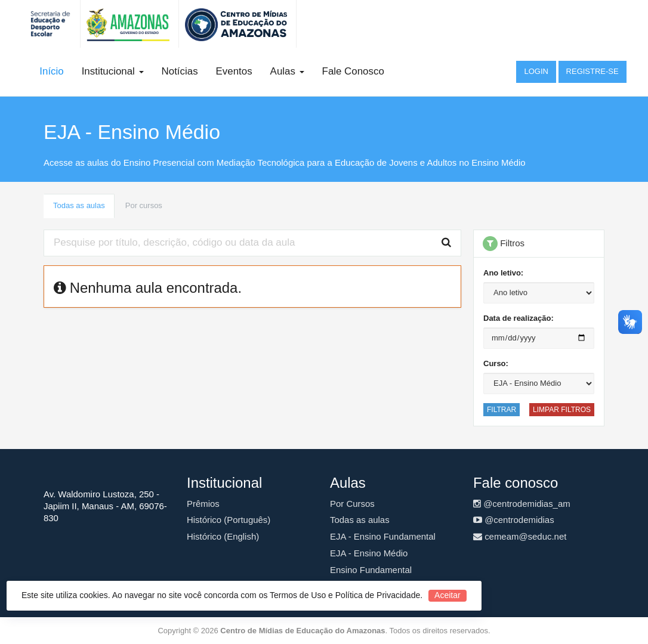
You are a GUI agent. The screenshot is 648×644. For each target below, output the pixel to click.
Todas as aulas (79, 205)
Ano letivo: (503, 273)
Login (536, 71)
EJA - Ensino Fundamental (383, 536)
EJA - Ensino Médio (369, 553)
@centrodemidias (514, 520)
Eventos (234, 71)
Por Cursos (352, 504)
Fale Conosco (353, 71)
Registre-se (593, 71)
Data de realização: (519, 318)
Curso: (496, 363)
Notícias (180, 71)
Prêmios (203, 504)
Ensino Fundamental (371, 570)
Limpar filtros (562, 410)
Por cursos (144, 205)
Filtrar (502, 410)
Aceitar (448, 595)
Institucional (113, 71)
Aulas (287, 71)
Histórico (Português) (229, 520)
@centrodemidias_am (522, 504)
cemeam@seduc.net (520, 536)
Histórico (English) (223, 536)
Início (51, 71)
